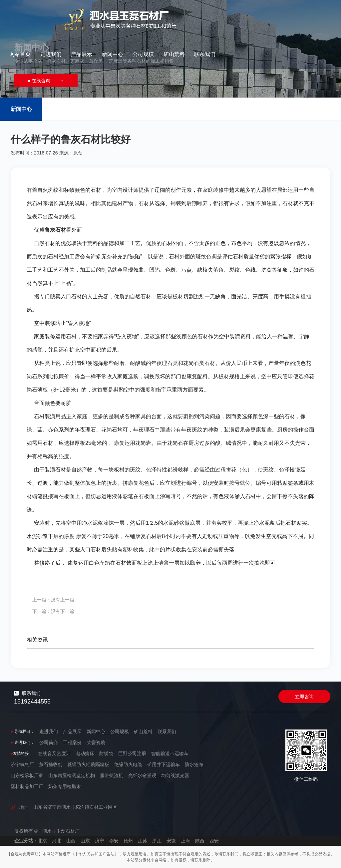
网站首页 (136, 15)
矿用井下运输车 (164, 764)
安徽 (171, 841)
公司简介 (49, 742)
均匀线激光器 (175, 775)
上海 (185, 841)
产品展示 (198, 15)
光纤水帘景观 (142, 775)
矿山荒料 (290, 15)
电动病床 (85, 753)
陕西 (200, 841)
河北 (57, 841)
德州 (128, 841)
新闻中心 (228, 15)
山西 (71, 841)
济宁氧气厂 (22, 764)
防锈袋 (106, 753)
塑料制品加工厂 (27, 786)
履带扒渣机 (112, 775)
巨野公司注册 (132, 753)
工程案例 (72, 742)
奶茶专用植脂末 (65, 786)
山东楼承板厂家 (27, 775)
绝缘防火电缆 (128, 764)
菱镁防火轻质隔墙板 (88, 764)
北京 (42, 841)
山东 (85, 841)
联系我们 (321, 15)
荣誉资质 (96, 742)
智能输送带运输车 (170, 753)
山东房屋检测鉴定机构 (72, 775)
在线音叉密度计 (54, 753)
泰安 (114, 841)
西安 (214, 841)
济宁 (100, 841)
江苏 (143, 841)
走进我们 (167, 15)
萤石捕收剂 (51, 764)
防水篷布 (194, 764)
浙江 (157, 841)
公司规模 (259, 15)
